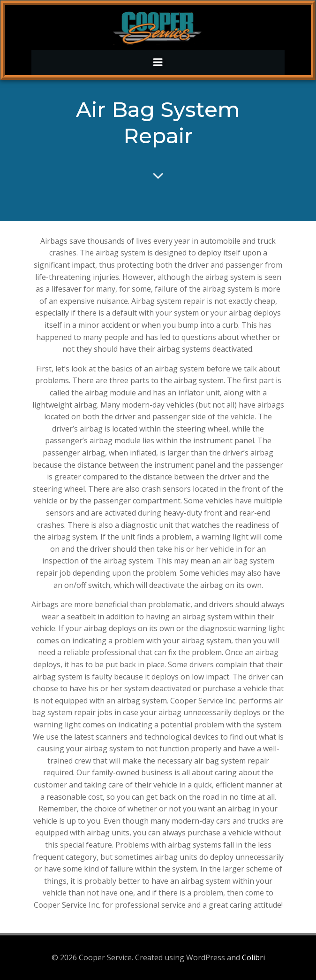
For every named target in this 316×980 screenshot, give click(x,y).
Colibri (253, 957)
